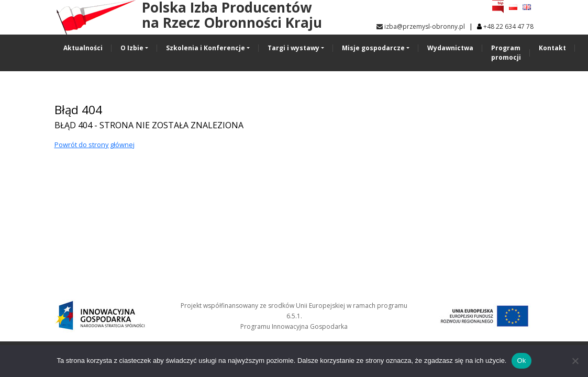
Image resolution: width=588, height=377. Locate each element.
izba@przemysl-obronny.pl (421, 26)
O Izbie (132, 48)
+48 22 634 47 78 (508, 26)
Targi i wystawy (293, 48)
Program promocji (506, 53)
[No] (575, 361)
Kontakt (552, 48)
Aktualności (83, 48)
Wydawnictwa (450, 48)
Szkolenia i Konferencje (206, 48)
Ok (521, 361)
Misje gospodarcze (373, 48)
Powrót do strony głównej (95, 145)
